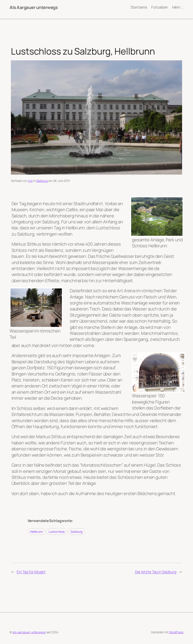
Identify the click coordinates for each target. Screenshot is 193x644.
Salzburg (42, 181)
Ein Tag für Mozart (31, 572)
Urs (30, 181)
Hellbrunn (36, 532)
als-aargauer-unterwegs (29, 632)
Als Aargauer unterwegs (34, 7)
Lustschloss (57, 532)
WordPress (176, 632)
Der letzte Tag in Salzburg (156, 572)
